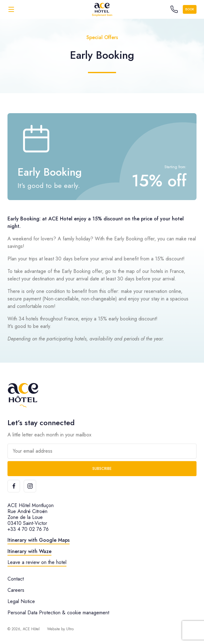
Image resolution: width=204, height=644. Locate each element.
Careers (16, 590)
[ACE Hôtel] (102, 9)
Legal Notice (21, 601)
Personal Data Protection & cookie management (58, 613)
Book (190, 9)
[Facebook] (14, 486)
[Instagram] (30, 486)
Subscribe (102, 469)
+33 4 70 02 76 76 (28, 529)
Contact (16, 579)
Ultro (70, 629)
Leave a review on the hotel (37, 562)
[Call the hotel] (174, 9)
